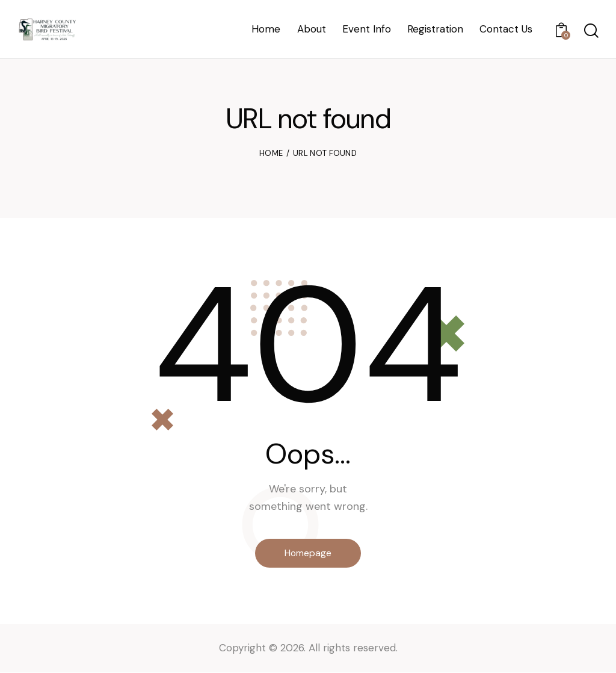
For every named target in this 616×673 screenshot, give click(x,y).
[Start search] (590, 31)
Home (271, 153)
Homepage (308, 553)
